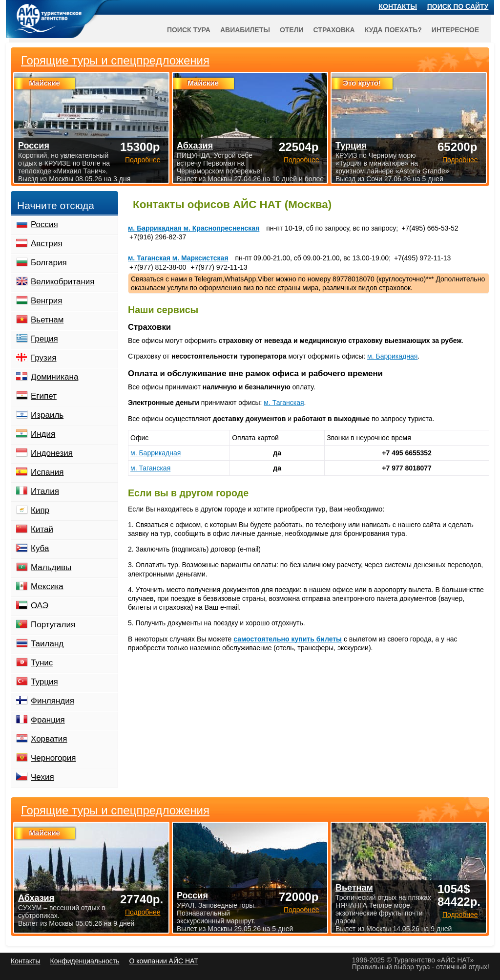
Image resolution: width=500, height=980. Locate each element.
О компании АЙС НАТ (164, 961)
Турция (351, 146)
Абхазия (36, 898)
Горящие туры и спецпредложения (115, 810)
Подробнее (143, 912)
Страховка (334, 30)
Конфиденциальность (84, 961)
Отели (292, 30)
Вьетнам (354, 888)
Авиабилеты (245, 30)
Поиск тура (189, 30)
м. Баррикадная (392, 356)
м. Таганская (284, 403)
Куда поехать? (393, 30)
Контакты (398, 6)
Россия (192, 895)
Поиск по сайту (458, 6)
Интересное (455, 30)
